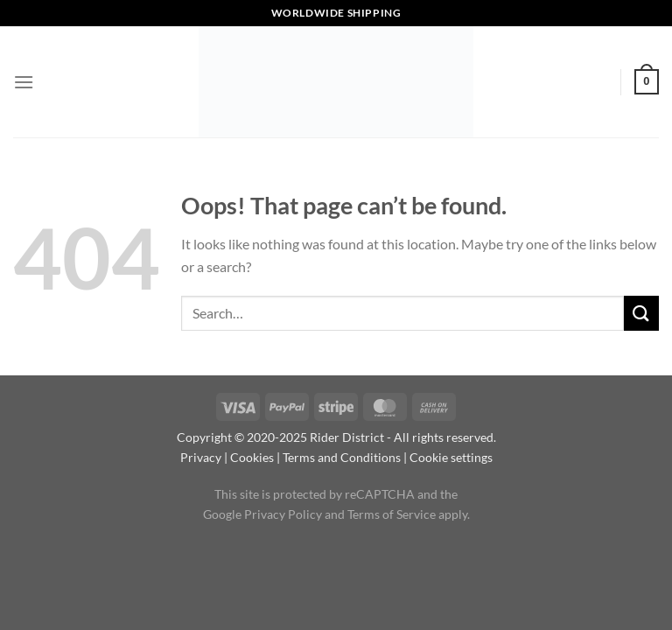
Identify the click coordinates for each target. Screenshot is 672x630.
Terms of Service (392, 514)
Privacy (201, 457)
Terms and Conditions (342, 457)
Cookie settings (451, 457)
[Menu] (24, 82)
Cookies (252, 457)
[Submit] (641, 313)
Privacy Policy (283, 514)
